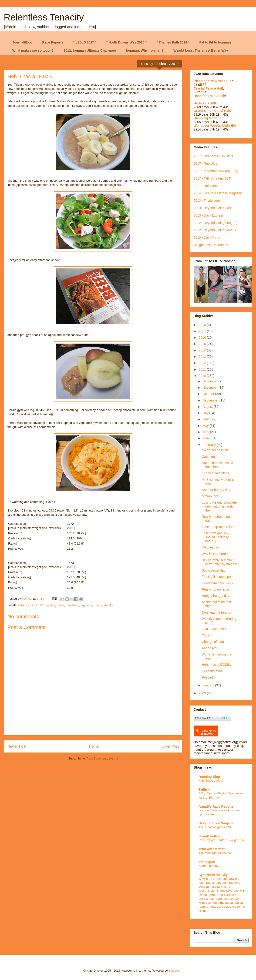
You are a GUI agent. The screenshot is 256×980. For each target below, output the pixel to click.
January (209, 685)
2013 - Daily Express (209, 215)
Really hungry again (216, 589)
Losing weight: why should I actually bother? (216, 537)
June (206, 419)
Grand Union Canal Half (212, 111)
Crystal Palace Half (208, 88)
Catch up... (210, 457)
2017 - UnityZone (206, 186)
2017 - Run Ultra (206, 164)
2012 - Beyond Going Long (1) (216, 230)
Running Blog (209, 777)
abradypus (207, 862)
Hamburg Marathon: (210, 118)
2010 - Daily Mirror (207, 237)
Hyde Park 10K (205, 103)
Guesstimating (212, 671)
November (210, 388)
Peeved (207, 677)
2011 (203, 369)
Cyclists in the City (213, 875)
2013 (203, 357)
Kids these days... (211, 781)
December (210, 381)
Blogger (174, 971)
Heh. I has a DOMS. (216, 665)
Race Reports (53, 42)
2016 (203, 338)
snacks (108, 605)
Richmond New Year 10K (213, 81)
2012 (203, 363)
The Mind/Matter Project (215, 853)
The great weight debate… (217, 827)
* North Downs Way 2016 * (126, 42)
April (206, 432)
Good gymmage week (218, 583)
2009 (203, 693)
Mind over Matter (212, 849)
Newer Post (17, 746)
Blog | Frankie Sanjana (216, 823)
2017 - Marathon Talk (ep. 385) (216, 171)
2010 (203, 376)
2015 (203, 344)
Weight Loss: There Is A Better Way (201, 50)
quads (98, 605)
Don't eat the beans (216, 612)
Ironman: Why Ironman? (145, 50)
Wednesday (210, 547)
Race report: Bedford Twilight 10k (221, 840)
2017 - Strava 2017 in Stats (213, 156)
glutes (51, 605)
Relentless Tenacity (44, 17)
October (209, 394)
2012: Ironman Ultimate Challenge (90, 50)
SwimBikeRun (209, 836)
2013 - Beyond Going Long (213, 208)
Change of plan (213, 642)
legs (89, 605)
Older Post (170, 746)
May (206, 426)
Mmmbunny (210, 496)
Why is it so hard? (215, 554)
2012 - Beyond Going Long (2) (216, 223)
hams (61, 605)
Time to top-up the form (219, 527)
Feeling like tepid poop (218, 577)
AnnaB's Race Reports (216, 806)
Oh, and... (209, 635)
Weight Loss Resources (211, 245)
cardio (30, 605)
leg (83, 605)
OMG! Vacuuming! (215, 629)
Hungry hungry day (216, 596)
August (208, 407)
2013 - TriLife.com (207, 201)
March (207, 438)
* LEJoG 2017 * (85, 42)
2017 (203, 331)
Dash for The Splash (209, 96)
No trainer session (215, 450)
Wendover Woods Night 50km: (218, 126)
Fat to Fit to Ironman (215, 42)
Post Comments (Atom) (102, 758)
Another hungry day (216, 490)
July (206, 413)
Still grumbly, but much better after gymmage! (219, 562)
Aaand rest (210, 648)
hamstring (72, 605)
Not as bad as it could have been (217, 465)
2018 (203, 325)
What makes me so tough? (33, 50)
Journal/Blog (22, 42)
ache (21, 605)
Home (94, 746)
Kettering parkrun (210, 866)
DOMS (41, 605)
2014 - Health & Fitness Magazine (218, 193)
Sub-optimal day (214, 570)
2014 (203, 350)
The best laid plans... (217, 473)
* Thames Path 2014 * (173, 42)
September (211, 400)
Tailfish (204, 789)
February (209, 445)
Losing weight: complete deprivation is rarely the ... (219, 506)
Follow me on (208, 732)
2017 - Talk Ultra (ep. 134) (212, 178)
